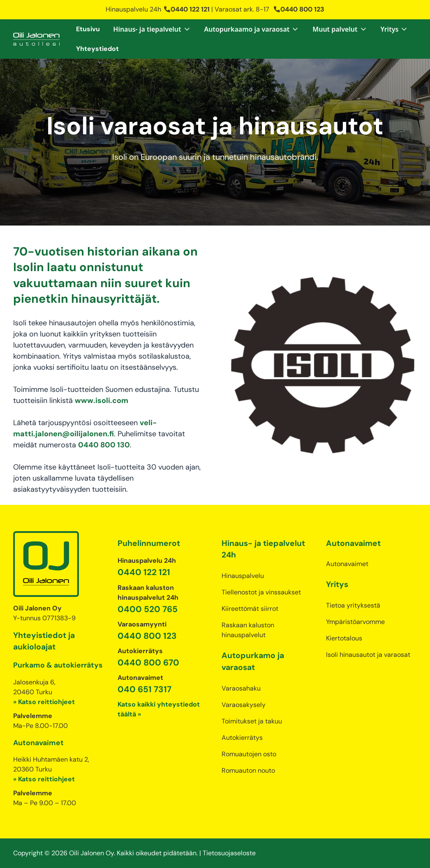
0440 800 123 (299, 9)
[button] (152, 29)
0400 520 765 (148, 609)
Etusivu (88, 29)
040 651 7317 (144, 689)
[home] (36, 39)
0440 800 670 (148, 662)
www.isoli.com (102, 401)
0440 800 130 (104, 445)
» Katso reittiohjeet (44, 702)
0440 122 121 (186, 9)
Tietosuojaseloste (229, 853)
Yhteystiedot (97, 49)
